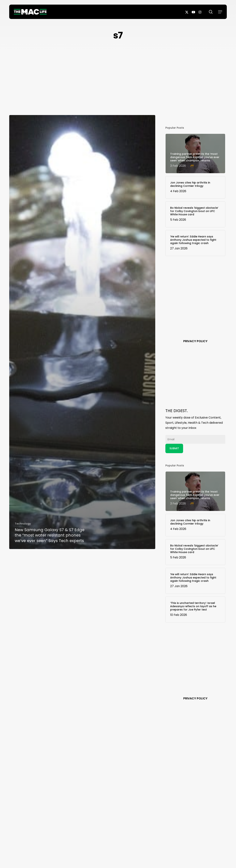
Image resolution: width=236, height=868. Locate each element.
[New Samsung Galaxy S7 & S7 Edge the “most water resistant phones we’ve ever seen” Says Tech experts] (82, 332)
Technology (23, 524)
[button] (220, 12)
